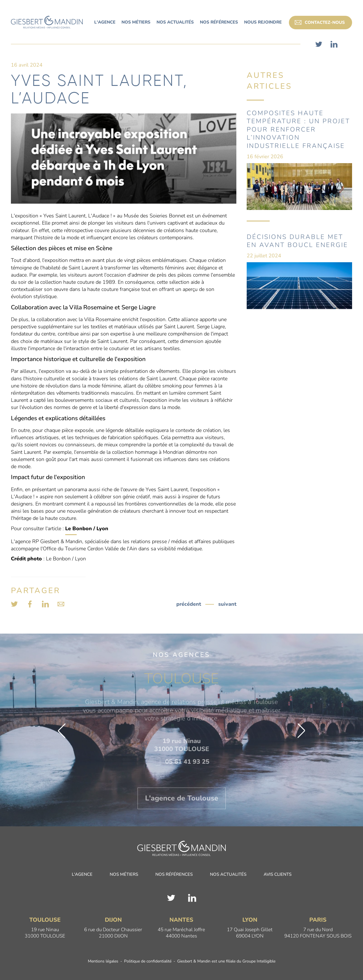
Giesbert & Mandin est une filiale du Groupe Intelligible (226, 962)
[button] (62, 731)
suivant (227, 604)
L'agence (82, 875)
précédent (189, 604)
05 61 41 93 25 (182, 762)
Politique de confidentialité (148, 962)
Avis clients (278, 875)
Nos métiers (124, 875)
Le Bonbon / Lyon (87, 528)
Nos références (174, 875)
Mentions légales (103, 962)
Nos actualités (228, 875)
